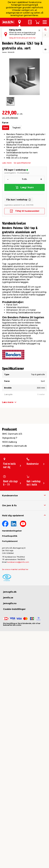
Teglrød (16, 128)
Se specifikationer (22, 163)
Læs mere (7, 163)
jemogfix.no (10, 603)
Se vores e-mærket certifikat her (15, 569)
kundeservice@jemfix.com (18, 562)
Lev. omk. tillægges (10, 118)
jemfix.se (8, 598)
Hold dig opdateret (13, 516)
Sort (6, 128)
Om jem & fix (9, 505)
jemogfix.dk (10, 592)
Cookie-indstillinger (14, 609)
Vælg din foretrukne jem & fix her (22, 38)
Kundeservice (10, 496)
